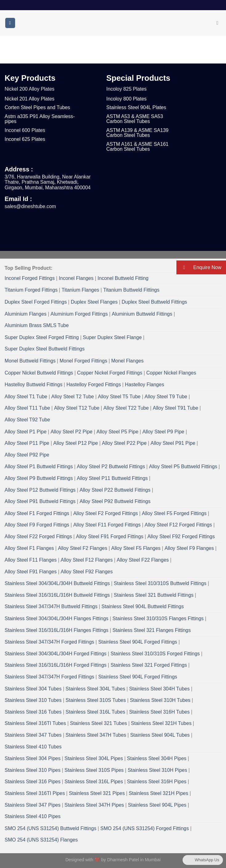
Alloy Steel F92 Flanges (87, 572)
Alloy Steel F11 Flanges (31, 560)
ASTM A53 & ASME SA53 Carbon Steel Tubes (135, 119)
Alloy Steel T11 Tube (27, 408)
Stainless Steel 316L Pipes (94, 782)
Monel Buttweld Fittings (30, 361)
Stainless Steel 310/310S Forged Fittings (155, 654)
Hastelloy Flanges (145, 385)
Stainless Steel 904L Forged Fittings (138, 642)
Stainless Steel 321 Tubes (98, 723)
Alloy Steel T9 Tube (166, 397)
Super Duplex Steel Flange (112, 337)
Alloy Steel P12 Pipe (76, 443)
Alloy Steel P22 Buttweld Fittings (115, 490)
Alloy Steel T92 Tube (27, 420)
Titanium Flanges (80, 290)
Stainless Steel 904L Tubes (160, 735)
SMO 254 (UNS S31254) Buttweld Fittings (50, 828)
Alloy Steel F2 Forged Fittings (106, 513)
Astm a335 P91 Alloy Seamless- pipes (40, 119)
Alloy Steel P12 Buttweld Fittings (40, 490)
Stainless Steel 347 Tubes (33, 735)
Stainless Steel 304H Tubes (159, 689)
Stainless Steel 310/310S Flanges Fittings (158, 618)
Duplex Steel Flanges (94, 302)
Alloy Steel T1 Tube (26, 397)
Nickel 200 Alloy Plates (30, 89)
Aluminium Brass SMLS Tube (37, 325)
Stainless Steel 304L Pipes (94, 758)
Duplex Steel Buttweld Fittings (154, 302)
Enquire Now (199, 267)
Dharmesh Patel (124, 860)
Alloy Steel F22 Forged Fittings (38, 536)
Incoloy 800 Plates (126, 99)
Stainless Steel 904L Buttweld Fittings (143, 606)
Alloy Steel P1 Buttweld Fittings (39, 467)
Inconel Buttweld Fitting (123, 278)
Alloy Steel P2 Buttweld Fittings (111, 467)
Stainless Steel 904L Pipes (157, 805)
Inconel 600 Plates (25, 130)
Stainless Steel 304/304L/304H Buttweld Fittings (57, 583)
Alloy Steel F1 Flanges (29, 548)
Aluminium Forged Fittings (79, 314)
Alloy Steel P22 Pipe (124, 443)
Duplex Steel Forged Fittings (36, 302)
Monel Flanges (127, 361)
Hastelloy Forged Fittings (94, 385)
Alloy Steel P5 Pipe (117, 432)
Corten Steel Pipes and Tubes (37, 107)
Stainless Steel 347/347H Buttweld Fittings (51, 606)
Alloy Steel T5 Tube (119, 397)
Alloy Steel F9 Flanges (189, 548)
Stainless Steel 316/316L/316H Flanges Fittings (56, 630)
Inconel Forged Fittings (30, 278)
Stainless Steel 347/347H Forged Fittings (49, 642)
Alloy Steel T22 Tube (126, 408)
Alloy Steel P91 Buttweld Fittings (40, 501)
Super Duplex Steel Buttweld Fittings (45, 349)
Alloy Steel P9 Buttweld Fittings (39, 478)
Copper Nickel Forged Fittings (110, 373)
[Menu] (10, 23)
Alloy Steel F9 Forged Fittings (37, 525)
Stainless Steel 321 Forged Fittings (149, 665)
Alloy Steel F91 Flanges (31, 572)
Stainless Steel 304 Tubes (33, 689)
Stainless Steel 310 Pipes (32, 770)
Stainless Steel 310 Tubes (33, 700)
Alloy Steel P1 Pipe (26, 432)
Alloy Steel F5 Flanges (136, 548)
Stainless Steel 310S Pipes (94, 770)
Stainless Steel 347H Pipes (94, 805)
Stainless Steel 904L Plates (136, 107)
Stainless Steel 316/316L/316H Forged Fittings (56, 665)
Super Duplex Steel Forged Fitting (42, 337)
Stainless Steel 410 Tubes (33, 747)
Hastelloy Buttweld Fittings (34, 385)
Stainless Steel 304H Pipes (157, 758)
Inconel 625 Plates (25, 139)
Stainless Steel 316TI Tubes (35, 723)
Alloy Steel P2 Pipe (71, 432)
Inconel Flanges (76, 278)
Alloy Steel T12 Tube (77, 408)
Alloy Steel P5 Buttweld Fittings (183, 467)
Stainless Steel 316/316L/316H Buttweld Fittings (57, 595)
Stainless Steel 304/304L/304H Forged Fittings (56, 654)
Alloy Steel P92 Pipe (27, 455)
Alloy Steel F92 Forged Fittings (181, 536)
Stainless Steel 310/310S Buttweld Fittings (160, 583)
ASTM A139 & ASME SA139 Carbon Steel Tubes (137, 133)
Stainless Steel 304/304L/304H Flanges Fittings (56, 618)
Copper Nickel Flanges (171, 373)
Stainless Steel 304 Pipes (32, 758)
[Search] (219, 23)
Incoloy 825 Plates (126, 89)
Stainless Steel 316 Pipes (32, 782)
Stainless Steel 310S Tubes (96, 700)
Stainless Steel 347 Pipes (32, 805)
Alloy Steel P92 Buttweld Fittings (115, 501)
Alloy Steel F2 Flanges (83, 548)
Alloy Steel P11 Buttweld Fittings (112, 478)
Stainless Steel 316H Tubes (159, 712)
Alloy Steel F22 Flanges (143, 560)
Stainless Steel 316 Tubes (33, 712)
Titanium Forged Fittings (31, 290)
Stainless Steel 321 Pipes (97, 793)
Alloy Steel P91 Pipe (173, 443)
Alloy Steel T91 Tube (175, 408)
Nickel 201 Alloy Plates (30, 99)
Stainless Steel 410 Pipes (32, 816)
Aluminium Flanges (26, 314)
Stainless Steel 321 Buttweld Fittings (154, 595)
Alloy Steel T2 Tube (73, 397)
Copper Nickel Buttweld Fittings (39, 373)
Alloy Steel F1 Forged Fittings (37, 513)
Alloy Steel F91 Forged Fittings (110, 536)
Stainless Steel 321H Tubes (161, 723)
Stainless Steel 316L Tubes (95, 712)
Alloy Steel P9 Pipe (163, 432)
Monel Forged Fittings (83, 361)
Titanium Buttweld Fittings (131, 290)
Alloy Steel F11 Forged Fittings (107, 525)
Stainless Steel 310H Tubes (160, 700)
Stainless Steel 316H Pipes (157, 782)
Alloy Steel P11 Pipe (27, 443)
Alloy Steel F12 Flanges (87, 560)
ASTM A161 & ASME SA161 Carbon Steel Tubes (137, 147)
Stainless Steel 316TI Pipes (35, 793)
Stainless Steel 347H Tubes (96, 735)
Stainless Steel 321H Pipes (158, 793)
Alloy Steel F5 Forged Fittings (174, 513)
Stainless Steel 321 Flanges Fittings (151, 630)
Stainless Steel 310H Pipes (157, 770)
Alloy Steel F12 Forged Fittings (178, 525)
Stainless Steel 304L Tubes (95, 689)
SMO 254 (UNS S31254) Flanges (41, 840)
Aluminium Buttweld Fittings (142, 314)
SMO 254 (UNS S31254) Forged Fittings (145, 828)
